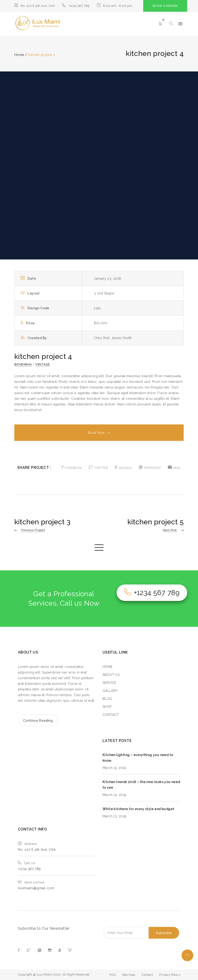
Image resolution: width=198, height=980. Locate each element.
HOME (108, 667)
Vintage (43, 364)
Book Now (99, 433)
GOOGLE (123, 468)
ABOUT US (111, 675)
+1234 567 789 (152, 593)
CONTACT (111, 715)
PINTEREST (150, 468)
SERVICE (109, 683)
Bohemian (23, 364)
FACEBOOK (72, 468)
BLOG (107, 699)
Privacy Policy (170, 975)
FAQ (112, 975)
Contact (147, 975)
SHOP (107, 707)
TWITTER (98, 468)
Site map (129, 975)
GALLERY (110, 691)
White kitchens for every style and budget (138, 809)
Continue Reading (38, 721)
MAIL (174, 468)
